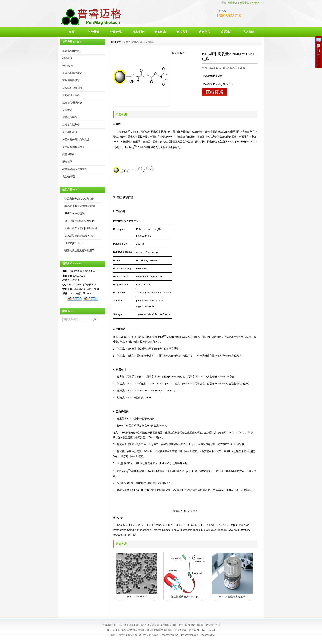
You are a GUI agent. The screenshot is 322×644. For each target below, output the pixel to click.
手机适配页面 (180, 630)
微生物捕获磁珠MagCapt (185, 597)
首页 (126, 42)
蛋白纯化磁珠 (70, 132)
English (255, 3)
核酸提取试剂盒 (71, 125)
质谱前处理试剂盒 (72, 103)
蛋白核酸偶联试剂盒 (74, 147)
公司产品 (116, 32)
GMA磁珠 (68, 66)
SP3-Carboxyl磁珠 (75, 214)
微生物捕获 (69, 177)
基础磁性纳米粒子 (72, 51)
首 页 (71, 32)
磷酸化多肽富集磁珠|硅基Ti (79, 250)
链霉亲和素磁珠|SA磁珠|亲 (79, 199)
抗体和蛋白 (69, 154)
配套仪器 (67, 162)
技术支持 (138, 32)
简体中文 (232, 3)
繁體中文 (244, 3)
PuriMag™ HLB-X (137, 597)
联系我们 (227, 32)
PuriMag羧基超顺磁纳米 (232, 597)
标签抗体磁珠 (70, 117)
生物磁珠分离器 (71, 95)
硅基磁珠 (67, 58)
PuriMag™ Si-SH (74, 243)
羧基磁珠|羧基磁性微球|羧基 (80, 206)
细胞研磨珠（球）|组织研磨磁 (81, 228)
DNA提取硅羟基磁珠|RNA (79, 236)
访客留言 (205, 32)
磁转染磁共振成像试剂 (75, 169)
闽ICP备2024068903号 (161, 630)
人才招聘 (249, 32)
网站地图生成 (213, 625)
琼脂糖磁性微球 (71, 80)
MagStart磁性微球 (72, 88)
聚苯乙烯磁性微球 (72, 73)
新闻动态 (160, 32)
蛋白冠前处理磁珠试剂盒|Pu (80, 221)
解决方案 (182, 32)
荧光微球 (67, 110)
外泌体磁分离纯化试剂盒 (76, 140)
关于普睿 (94, 32)
